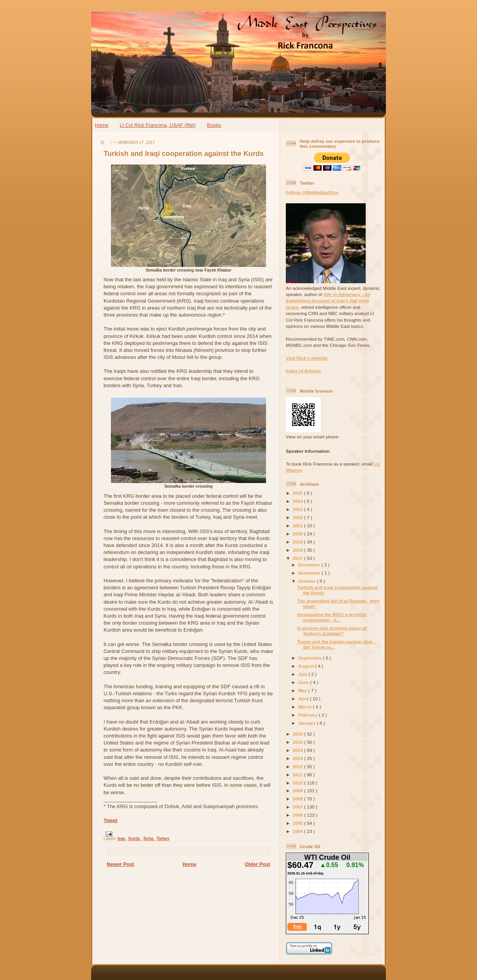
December (310, 565)
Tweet (111, 820)
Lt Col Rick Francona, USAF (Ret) (158, 125)
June (304, 682)
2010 (298, 783)
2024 (298, 501)
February (308, 715)
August (307, 666)
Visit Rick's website (307, 358)
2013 (298, 758)
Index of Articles (303, 371)
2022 (298, 517)
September (311, 658)
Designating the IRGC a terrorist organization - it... (332, 617)
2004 (298, 831)
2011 (298, 775)
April (304, 699)
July (303, 674)
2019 (298, 542)
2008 (298, 799)
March (306, 707)
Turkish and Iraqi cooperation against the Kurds (184, 154)
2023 (298, 509)
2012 (298, 766)
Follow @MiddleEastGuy (312, 192)
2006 (298, 815)
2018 (298, 550)
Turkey (163, 839)
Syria (149, 839)
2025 (298, 493)
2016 (298, 734)
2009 (298, 790)
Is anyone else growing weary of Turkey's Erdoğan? (332, 631)
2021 (298, 525)
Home (102, 125)
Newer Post (120, 864)
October (308, 581)
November (310, 573)
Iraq (122, 839)
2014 (298, 750)
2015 (298, 742)
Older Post (258, 864)
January (308, 723)
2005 (298, 823)
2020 (298, 534)
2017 (298, 558)
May (303, 690)
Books (214, 125)
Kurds (135, 839)
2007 (298, 807)
